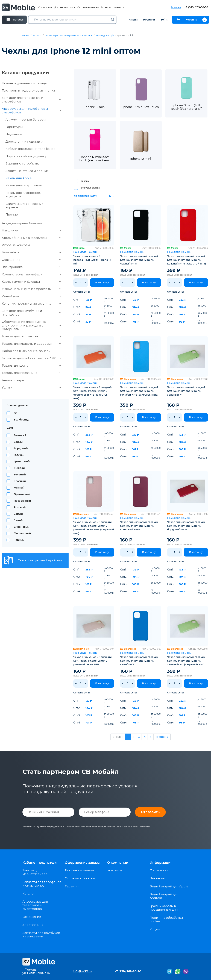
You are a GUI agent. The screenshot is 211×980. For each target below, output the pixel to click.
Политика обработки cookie (166, 919)
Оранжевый (22, 494)
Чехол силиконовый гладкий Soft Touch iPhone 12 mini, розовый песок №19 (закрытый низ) (94, 528)
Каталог (37, 36)
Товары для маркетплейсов (35, 872)
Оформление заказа (82, 863)
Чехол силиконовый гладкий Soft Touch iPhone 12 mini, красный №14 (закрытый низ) (187, 260)
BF (16, 413)
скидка (85, 181)
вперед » (162, 737)
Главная (25, 36)
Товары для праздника (31, 373)
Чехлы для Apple (105, 36)
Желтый (19, 468)
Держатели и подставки (25, 142)
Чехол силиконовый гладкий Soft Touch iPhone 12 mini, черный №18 (139, 260)
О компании (45, 7)
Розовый (20, 507)
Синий (18, 520)
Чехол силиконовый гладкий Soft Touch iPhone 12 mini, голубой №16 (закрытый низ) (139, 391)
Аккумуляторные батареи (26, 120)
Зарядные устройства (23, 163)
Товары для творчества (31, 336)
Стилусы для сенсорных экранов (24, 205)
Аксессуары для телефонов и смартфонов (69, 36)
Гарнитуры (14, 127)
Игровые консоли (16, 245)
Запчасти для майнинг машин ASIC (31, 358)
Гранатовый (22, 461)
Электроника (31, 267)
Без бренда (21, 420)
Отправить (150, 812)
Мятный (19, 488)
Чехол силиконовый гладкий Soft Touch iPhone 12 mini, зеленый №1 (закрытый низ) (186, 661)
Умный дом (31, 296)
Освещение (31, 260)
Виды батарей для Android (164, 896)
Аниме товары (31, 380)
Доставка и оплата (65, 7)
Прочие (12, 214)
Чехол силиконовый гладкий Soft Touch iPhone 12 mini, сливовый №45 (139, 526)
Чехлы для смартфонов (24, 185)
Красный (20, 481)
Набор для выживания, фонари (26, 351)
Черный (19, 540)
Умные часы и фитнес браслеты (31, 289)
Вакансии (157, 878)
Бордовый (21, 448)
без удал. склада (90, 188)
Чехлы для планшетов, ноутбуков (23, 195)
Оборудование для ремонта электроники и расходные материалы (31, 325)
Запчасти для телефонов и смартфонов (31, 99)
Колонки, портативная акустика (31, 304)
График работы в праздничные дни (164, 908)
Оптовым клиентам (88, 7)
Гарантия (106, 7)
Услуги (31, 387)
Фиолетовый (22, 533)
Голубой (19, 455)
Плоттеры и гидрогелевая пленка (28, 90)
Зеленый (20, 475)
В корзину (102, 282)
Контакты (119, 7)
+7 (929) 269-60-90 (196, 7)
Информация (161, 863)
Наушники (14, 134)
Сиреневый (22, 527)
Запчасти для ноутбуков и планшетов (31, 313)
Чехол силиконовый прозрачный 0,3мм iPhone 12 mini (92, 260)
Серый (18, 514)
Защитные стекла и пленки (27, 171)
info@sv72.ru (82, 971)
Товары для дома (31, 366)
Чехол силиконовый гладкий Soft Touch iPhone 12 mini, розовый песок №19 (93, 661)
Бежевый (20, 435)
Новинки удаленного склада (24, 83)
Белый (18, 442)
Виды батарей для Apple (169, 886)
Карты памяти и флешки (31, 282)
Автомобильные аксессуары (31, 238)
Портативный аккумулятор (26, 156)
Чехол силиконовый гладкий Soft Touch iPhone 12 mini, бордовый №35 (186, 526)
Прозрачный (22, 501)
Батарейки (31, 252)
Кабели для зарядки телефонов (30, 149)
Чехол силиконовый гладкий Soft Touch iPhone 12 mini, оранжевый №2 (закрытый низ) (93, 393)
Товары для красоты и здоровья (31, 344)
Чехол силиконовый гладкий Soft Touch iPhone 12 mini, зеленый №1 (186, 391)
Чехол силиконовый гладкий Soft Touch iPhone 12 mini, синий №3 (139, 661)
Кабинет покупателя (40, 863)
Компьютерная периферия (31, 274)
